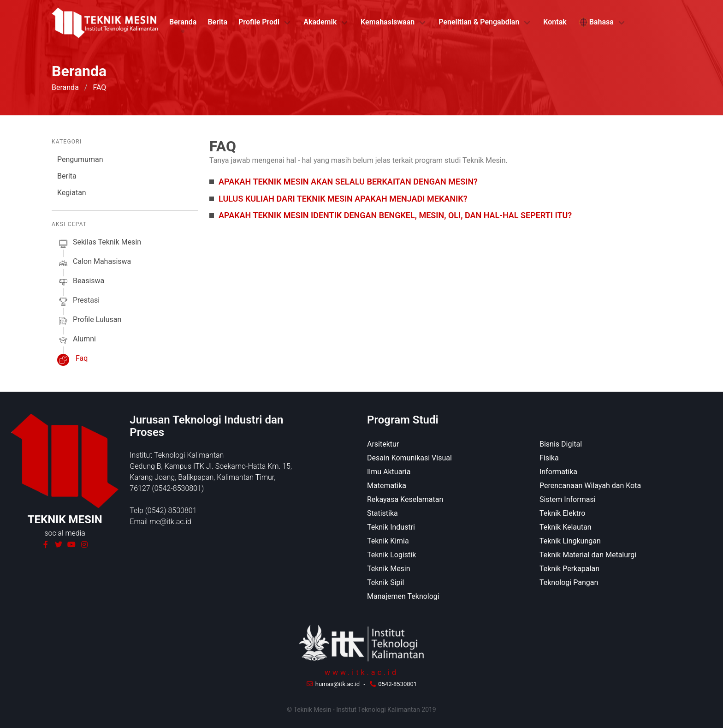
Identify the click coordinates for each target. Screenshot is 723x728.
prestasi (78, 302)
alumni (77, 340)
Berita (217, 22)
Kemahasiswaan (388, 22)
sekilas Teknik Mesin (99, 244)
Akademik (320, 22)
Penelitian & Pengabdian (479, 22)
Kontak (555, 22)
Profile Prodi (259, 22)
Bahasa (596, 22)
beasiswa (81, 282)
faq (72, 360)
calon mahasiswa (94, 263)
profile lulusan (89, 321)
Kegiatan (72, 193)
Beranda (183, 22)
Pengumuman (80, 159)
